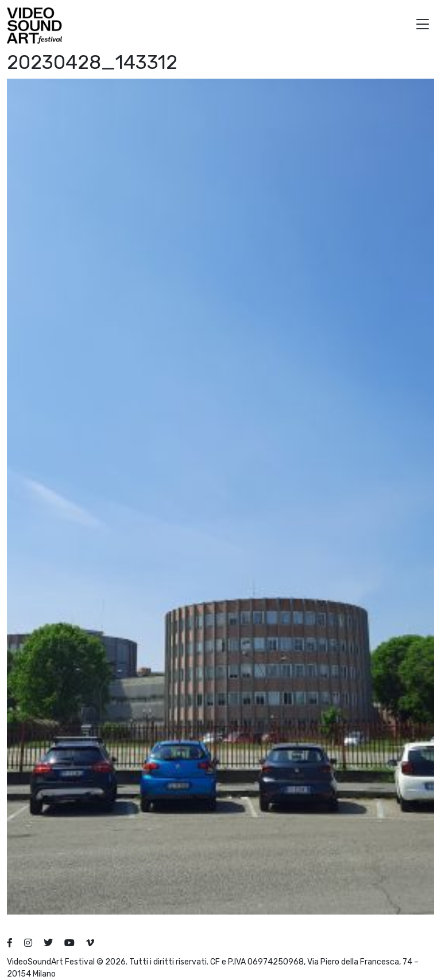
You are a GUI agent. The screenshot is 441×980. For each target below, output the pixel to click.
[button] (423, 26)
